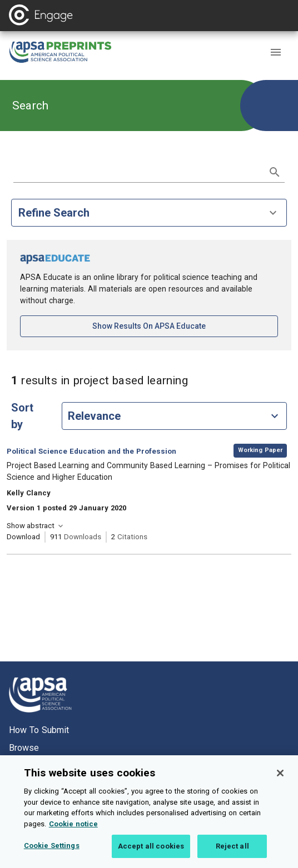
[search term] (138, 171)
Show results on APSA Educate (185, 325)
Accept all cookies (151, 853)
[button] (276, 52)
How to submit (39, 730)
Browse (24, 748)
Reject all (232, 853)
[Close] (280, 780)
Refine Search (149, 213)
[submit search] (275, 172)
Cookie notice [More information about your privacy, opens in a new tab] (73, 831)
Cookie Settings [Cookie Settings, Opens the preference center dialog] (52, 853)
